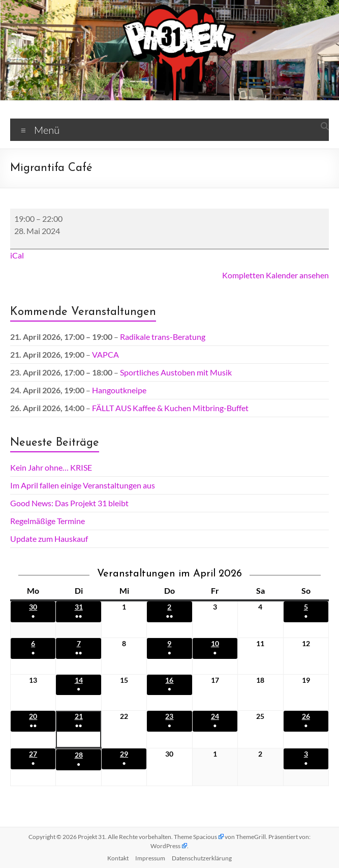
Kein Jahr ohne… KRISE (51, 467)
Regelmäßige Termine (48, 521)
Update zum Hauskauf (49, 539)
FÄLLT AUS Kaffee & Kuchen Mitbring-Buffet (170, 408)
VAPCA (105, 354)
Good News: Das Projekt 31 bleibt (69, 503)
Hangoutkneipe (119, 390)
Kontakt (118, 858)
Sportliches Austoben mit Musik (176, 372)
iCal (17, 255)
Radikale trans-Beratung (163, 337)
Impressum (150, 858)
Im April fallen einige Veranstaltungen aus (83, 485)
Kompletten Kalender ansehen (275, 275)
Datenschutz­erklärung (202, 858)
